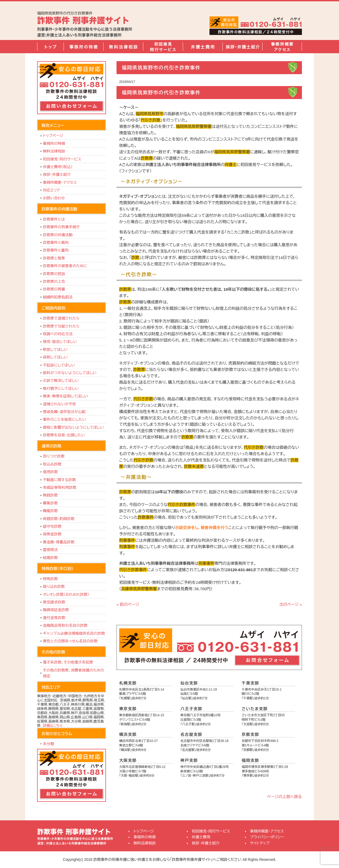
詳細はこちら (53, 726)
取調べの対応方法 (58, 334)
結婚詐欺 (50, 558)
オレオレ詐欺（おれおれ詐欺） (66, 594)
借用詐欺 (50, 472)
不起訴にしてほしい (59, 365)
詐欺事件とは (54, 219)
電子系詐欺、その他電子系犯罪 (68, 662)
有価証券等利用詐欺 (60, 487)
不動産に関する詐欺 (59, 480)
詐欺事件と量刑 (56, 250)
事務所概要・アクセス (282, 47)
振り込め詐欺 (54, 587)
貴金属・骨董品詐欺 (59, 542)
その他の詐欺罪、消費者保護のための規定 (73, 673)
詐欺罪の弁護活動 (58, 235)
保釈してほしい (55, 357)
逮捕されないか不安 (59, 404)
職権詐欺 (50, 511)
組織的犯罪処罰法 (58, 297)
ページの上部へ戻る (284, 797)
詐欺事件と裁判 (56, 243)
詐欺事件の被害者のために (65, 266)
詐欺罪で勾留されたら (61, 326)
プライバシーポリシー (267, 837)
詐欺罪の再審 (54, 289)
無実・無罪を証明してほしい (65, 396)
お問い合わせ (54, 198)
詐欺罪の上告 (54, 281)
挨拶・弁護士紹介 (242, 47)
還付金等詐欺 (54, 618)
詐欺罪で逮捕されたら (61, 318)
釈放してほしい (55, 350)
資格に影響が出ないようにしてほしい (73, 427)
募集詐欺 (50, 503)
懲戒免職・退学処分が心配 (64, 412)
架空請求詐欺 (54, 602)
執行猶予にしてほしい (61, 388)
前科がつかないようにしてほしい (70, 373)
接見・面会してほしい (60, 342)
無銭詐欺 (50, 495)
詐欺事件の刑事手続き (61, 227)
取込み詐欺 (52, 464)
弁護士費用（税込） (58, 167)
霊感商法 (50, 550)
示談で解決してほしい (61, 381)
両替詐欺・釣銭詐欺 (59, 519)
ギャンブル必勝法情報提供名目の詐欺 (74, 633)
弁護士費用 (203, 47)
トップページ (50, 47)
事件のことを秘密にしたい (64, 419)
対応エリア (52, 190)
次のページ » (291, 604)
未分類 (48, 744)
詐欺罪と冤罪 (54, 258)
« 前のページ (128, 604)
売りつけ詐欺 (54, 456)
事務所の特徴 (83, 47)
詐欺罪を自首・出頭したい (65, 435)
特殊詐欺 (50, 579)
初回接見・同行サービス (163, 47)
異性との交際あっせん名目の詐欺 (70, 641)
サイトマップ (260, 843)
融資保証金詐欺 (56, 610)
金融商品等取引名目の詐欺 (65, 625)
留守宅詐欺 (52, 526)
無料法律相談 (123, 47)
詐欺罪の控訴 (54, 274)
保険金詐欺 (52, 534)
